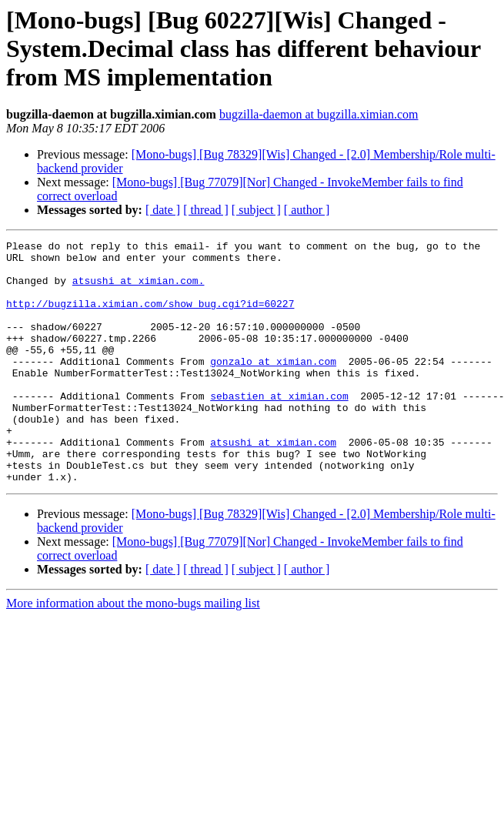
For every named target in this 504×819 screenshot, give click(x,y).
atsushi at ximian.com (273, 483)
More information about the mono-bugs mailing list (133, 652)
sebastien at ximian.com (279, 428)
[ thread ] (206, 210)
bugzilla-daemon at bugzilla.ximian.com (319, 114)
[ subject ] (256, 210)
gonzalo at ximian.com (273, 386)
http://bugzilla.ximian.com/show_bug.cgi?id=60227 (150, 317)
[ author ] (307, 210)
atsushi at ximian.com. (139, 289)
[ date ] (163, 210)
